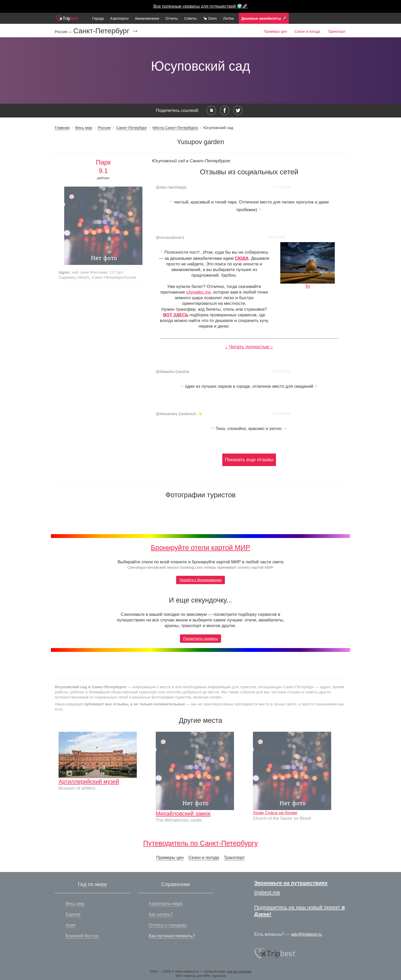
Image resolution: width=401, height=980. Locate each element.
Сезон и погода (308, 31)
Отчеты (172, 18)
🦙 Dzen (210, 18)
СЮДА (242, 258)
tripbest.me (267, 892)
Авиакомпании (147, 18)
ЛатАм (228, 18)
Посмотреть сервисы (201, 639)
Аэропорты (119, 18)
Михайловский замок (183, 814)
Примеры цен (275, 31)
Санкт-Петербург (132, 128)
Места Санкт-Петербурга (175, 128)
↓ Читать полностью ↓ (249, 347)
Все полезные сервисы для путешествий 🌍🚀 (201, 6)
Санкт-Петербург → (106, 31)
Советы (190, 18)
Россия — (64, 32)
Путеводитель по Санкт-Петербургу (201, 843)
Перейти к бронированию (200, 580)
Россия (104, 128)
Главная (62, 128)
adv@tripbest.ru (306, 934)
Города (98, 18)
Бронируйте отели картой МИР (201, 548)
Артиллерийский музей (89, 782)
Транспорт (337, 31)
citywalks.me (198, 292)
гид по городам (239, 971)
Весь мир (84, 128)
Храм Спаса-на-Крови (275, 813)
